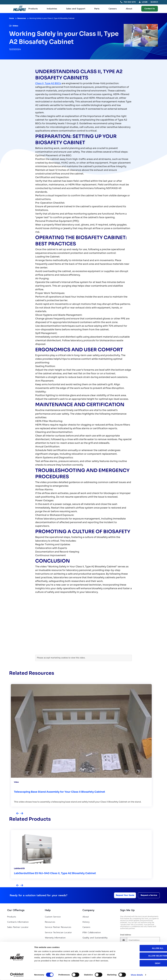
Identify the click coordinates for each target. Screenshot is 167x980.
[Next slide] (22, 814)
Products (33, 9)
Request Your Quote (122, 895)
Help (48, 910)
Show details (137, 975)
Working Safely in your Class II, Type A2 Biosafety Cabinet (52, 18)
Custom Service (53, 917)
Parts (97, 9)
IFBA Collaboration (92, 933)
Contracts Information (18, 922)
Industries (52, 9)
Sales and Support (76, 9)
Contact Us (150, 9)
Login (145, 2)
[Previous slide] (18, 814)
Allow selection (145, 956)
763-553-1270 (130, 2)
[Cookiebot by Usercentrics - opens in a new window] (17, 975)
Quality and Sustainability (95, 938)
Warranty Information (55, 938)
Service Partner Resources (58, 927)
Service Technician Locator (58, 933)
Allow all (145, 948)
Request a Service (146, 895)
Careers (113, 9)
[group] (81, 745)
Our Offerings (16, 910)
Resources (22, 18)
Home (12, 18)
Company (88, 910)
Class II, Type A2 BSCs (48, 83)
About (129, 9)
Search (154, 2)
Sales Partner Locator (18, 927)
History (86, 922)
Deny (145, 963)
